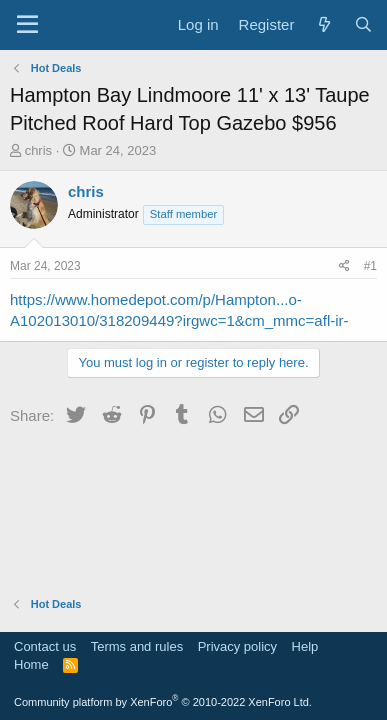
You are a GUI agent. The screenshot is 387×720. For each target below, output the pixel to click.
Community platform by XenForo (163, 702)
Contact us (45, 646)
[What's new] (323, 24)
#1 (370, 266)
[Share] (344, 266)
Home (31, 664)
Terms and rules (137, 646)
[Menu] (27, 25)
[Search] (363, 24)
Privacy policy (237, 646)
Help (305, 646)
